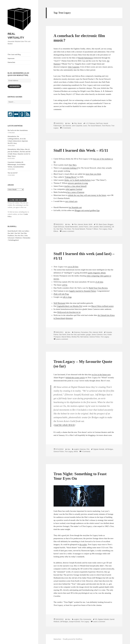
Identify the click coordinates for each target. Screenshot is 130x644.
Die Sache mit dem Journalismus (18, 130)
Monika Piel (75, 337)
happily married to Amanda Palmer (83, 291)
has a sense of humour (76, 192)
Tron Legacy (103, 229)
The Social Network (94, 126)
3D (97, 224)
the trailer (83, 544)
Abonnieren (14, 86)
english (76, 449)
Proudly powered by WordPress (73, 639)
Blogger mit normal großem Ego (87, 210)
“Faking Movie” (71, 177)
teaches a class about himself (75, 186)
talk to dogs (67, 297)
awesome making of (70, 168)
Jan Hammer (67, 126)
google (88, 335)
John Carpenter (74, 67)
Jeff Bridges (109, 449)
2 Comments (67, 128)
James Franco (84, 227)
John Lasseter (94, 227)
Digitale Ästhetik (99, 449)
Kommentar (87, 619)
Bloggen (110, 224)
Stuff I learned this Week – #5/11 (81, 150)
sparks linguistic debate (97, 273)
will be (65, 285)
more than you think (93, 174)
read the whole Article (64, 425)
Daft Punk (99, 123)
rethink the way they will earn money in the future (87, 195)
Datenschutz (11, 62)
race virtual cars (71, 201)
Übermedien (26, 238)
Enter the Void (72, 335)
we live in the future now (101, 375)
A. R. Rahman (90, 123)
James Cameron (97, 335)
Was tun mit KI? (13, 173)
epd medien (81, 335)
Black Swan (103, 224)
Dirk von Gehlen (24, 231)
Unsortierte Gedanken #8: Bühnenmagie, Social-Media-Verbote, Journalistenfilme (17, 165)
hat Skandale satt (75, 207)
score (85, 126)
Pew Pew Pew (19, 236)
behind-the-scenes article (75, 378)
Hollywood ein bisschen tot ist (69, 312)
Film (75, 123)
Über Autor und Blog (14, 54)
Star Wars (60, 229)
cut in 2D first (73, 267)
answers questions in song (78, 183)
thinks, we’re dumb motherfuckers (78, 180)
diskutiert (69, 318)
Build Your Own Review (98, 288)
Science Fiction (95, 337)
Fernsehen (84, 332)
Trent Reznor (106, 126)
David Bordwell (13, 231)
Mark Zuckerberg (105, 227)
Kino (105, 335)
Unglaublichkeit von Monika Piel (69, 306)
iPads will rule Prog (61, 294)
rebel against (74, 189)
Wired (76, 452)
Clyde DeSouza (59, 227)
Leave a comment (68, 231)
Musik (80, 123)
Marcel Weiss (66, 337)
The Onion (68, 229)
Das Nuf (17, 233)
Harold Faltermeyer (86, 58)
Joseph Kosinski (74, 622)
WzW (90, 224)
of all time (99, 282)
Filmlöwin (19, 238)
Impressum (11, 58)
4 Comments (86, 452)
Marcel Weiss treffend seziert (102, 306)
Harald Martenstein (71, 227)
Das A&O (11, 233)
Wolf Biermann (59, 303)
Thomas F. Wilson (92, 229)
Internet (80, 224)
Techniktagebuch (13, 240)
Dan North (63, 335)
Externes (77, 332)
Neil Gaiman (84, 337)
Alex (69, 123)
